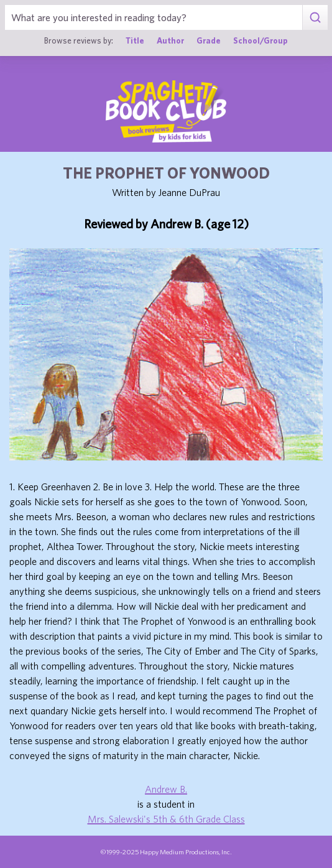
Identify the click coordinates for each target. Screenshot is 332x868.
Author (170, 40)
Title (135, 40)
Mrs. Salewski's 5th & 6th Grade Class (166, 819)
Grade (209, 40)
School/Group (261, 40)
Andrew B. (166, 789)
